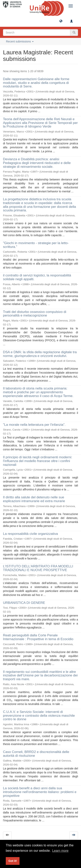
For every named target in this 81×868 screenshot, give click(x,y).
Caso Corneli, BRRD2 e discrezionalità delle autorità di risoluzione (36, 754)
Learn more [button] (60, 851)
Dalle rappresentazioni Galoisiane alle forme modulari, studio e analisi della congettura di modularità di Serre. (36, 83)
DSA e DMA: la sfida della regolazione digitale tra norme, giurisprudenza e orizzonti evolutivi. (40, 354)
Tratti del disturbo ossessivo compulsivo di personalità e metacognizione (35, 314)
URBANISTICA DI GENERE (24, 603)
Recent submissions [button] (20, 41)
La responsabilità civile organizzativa (30, 534)
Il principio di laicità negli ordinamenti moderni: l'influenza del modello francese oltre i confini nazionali (38, 461)
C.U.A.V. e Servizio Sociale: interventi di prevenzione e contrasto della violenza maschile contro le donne (39, 716)
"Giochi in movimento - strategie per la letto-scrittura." (36, 245)
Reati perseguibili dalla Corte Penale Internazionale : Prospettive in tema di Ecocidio (38, 637)
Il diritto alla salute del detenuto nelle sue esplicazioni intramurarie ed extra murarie (34, 499)
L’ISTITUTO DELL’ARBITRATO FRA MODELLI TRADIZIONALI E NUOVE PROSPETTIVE (38, 568)
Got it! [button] (13, 861)
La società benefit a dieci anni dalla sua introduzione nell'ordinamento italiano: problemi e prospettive (40, 792)
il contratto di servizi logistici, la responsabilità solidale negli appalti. (37, 277)
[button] (61, 21)
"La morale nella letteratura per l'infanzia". (34, 425)
